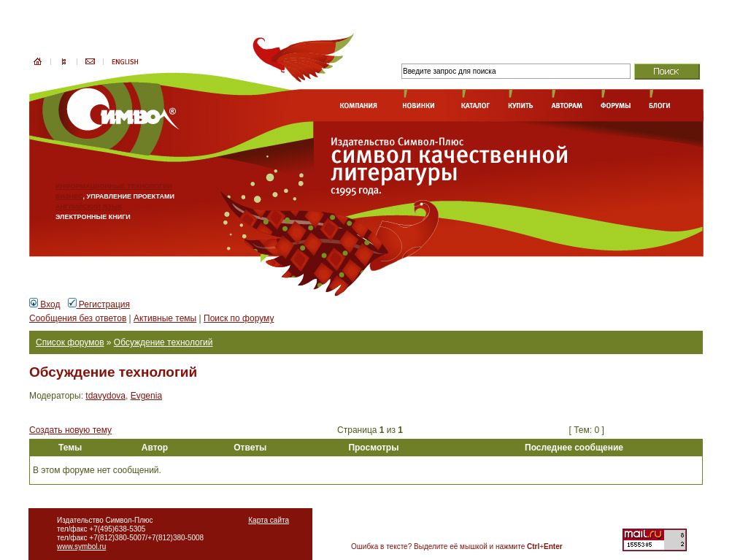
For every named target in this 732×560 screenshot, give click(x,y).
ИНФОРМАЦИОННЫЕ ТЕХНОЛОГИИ (114, 186)
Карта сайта (269, 520)
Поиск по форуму (239, 318)
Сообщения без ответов (78, 318)
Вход (45, 304)
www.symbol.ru (81, 546)
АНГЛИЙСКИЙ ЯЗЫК (89, 207)
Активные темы (165, 318)
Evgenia (146, 396)
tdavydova (105, 396)
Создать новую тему (70, 430)
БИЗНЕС (69, 196)
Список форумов (70, 342)
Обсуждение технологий (163, 342)
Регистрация (99, 304)
